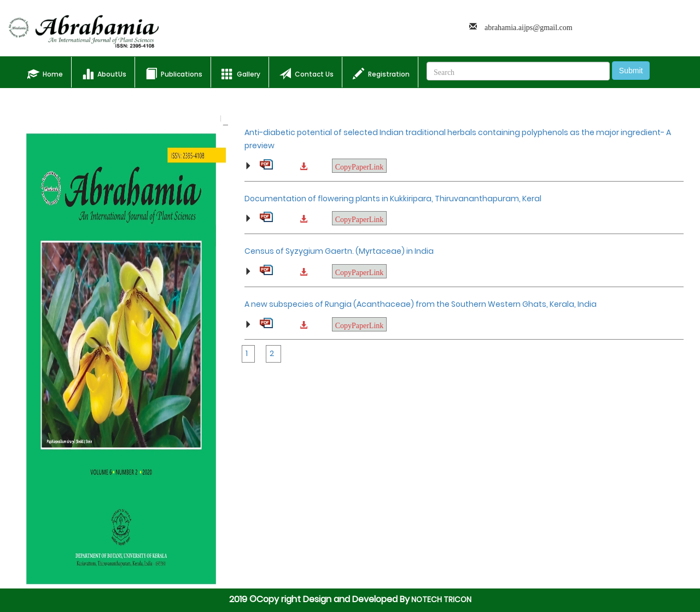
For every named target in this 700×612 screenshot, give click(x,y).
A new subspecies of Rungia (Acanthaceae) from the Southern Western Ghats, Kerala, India (421, 304)
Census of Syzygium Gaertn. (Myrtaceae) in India (339, 251)
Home (49, 72)
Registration (381, 74)
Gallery (241, 74)
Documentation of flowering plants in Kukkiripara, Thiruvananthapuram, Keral (393, 199)
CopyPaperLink (360, 166)
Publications (174, 74)
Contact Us (307, 74)
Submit (631, 71)
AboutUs (104, 74)
